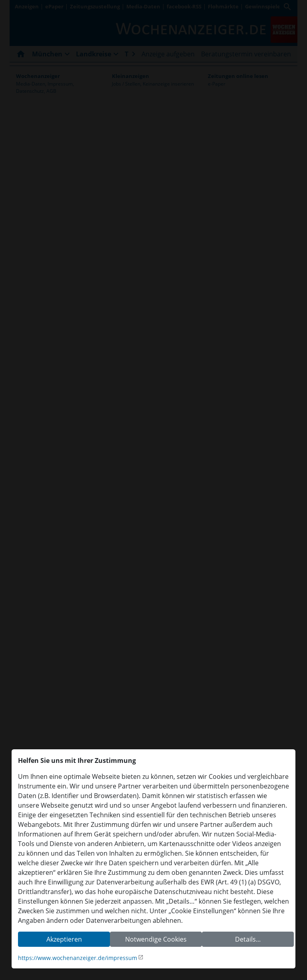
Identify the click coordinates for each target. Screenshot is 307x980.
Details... (248, 939)
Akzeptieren (64, 939)
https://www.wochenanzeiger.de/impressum (78, 958)
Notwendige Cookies (156, 939)
